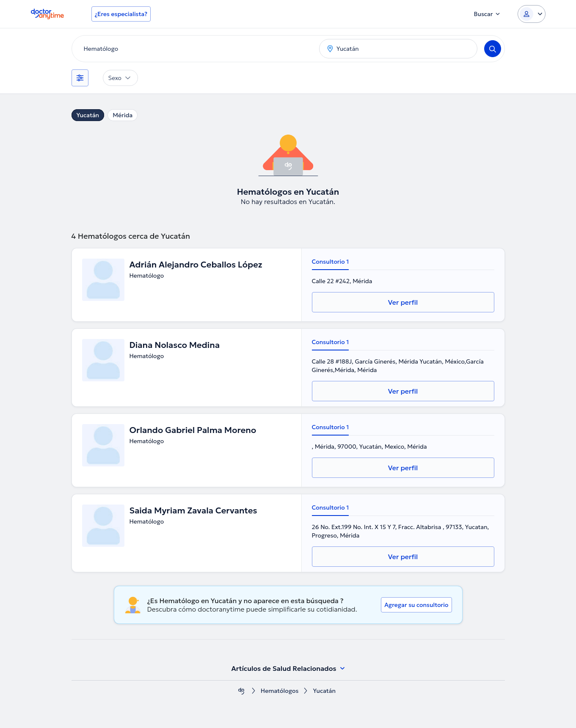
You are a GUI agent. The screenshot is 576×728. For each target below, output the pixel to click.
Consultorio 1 (331, 262)
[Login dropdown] (532, 14)
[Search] (493, 49)
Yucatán (88, 115)
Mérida (123, 115)
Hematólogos (280, 691)
